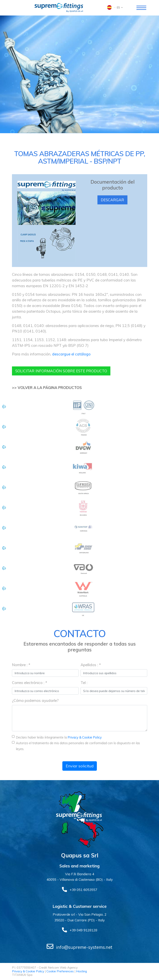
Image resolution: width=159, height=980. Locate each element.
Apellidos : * (91, 665)
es (119, 8)
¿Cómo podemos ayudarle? (35, 701)
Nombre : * (21, 665)
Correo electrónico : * (30, 683)
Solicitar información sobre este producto (64, 371)
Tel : (84, 683)
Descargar (112, 200)
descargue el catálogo (71, 354)
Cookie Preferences (60, 971)
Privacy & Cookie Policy (85, 738)
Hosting (81, 971)
